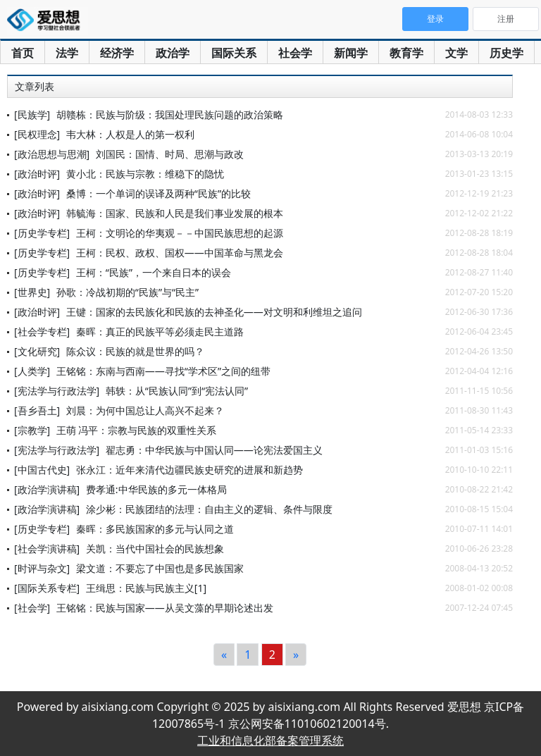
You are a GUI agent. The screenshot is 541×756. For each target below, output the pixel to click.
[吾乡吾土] (37, 410)
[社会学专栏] (42, 331)
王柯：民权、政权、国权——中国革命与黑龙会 (180, 253)
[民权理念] (37, 134)
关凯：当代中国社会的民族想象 (155, 549)
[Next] (296, 655)
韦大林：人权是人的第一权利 (130, 134)
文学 (456, 53)
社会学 (295, 53)
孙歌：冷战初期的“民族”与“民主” (128, 292)
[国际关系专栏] (47, 588)
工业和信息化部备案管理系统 (270, 740)
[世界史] (32, 292)
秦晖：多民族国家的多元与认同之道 (155, 529)
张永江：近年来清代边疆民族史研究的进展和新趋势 (189, 470)
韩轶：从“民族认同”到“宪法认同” (177, 391)
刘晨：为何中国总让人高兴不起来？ (145, 410)
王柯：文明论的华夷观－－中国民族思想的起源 (180, 233)
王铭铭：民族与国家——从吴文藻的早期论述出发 (165, 608)
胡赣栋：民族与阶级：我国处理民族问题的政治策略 (170, 114)
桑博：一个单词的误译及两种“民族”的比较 (158, 193)
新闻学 (351, 53)
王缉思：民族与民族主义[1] (146, 588)
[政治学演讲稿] (47, 489)
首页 (23, 53)
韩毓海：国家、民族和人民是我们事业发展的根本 (175, 213)
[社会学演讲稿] (47, 549)
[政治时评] (37, 174)
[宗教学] (32, 430)
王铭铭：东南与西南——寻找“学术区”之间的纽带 (163, 371)
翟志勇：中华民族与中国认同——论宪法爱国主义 (214, 450)
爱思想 (48, 21)
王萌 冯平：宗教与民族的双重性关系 (137, 430)
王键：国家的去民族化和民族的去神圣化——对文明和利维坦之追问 (214, 312)
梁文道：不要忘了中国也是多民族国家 (160, 568)
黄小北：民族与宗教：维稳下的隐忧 (145, 174)
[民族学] (32, 114)
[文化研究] (37, 351)
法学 (67, 53)
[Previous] (224, 655)
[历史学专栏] (42, 233)
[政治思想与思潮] (52, 154)
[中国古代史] (42, 470)
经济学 (117, 53)
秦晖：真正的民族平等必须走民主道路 (160, 331)
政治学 (173, 53)
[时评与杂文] (42, 568)
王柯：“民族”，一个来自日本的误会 (154, 272)
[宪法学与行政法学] (57, 391)
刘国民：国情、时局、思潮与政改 (170, 154)
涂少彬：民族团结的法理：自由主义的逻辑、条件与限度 (209, 509)
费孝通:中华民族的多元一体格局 (156, 489)
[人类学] (32, 371)
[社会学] (32, 608)
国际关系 (234, 53)
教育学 (406, 53)
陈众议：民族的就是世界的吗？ (135, 351)
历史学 (506, 53)
